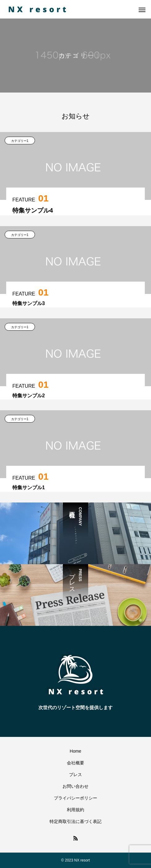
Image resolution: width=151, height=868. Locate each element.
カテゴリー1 (20, 141)
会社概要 (75, 763)
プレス (75, 775)
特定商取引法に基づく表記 (75, 821)
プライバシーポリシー (75, 798)
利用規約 (75, 810)
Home (75, 751)
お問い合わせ (75, 786)
